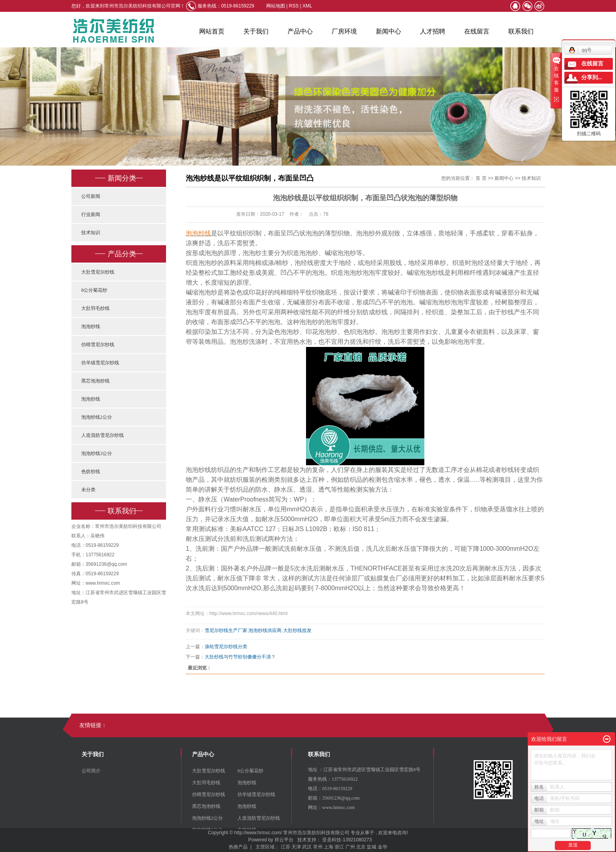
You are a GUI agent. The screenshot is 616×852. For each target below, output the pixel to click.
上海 (329, 847)
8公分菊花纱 (94, 290)
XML (307, 6)
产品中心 (300, 31)
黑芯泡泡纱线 (95, 381)
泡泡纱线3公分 (97, 453)
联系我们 (521, 31)
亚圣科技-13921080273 (347, 840)
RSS (294, 6)
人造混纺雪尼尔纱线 (103, 435)
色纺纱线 (91, 472)
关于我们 (256, 31)
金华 (383, 847)
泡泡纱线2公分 (97, 417)
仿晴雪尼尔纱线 (98, 345)
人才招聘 (433, 31)
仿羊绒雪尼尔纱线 (100, 363)
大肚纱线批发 (297, 630)
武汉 (307, 847)
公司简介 (91, 771)
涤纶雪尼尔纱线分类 (226, 647)
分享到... (592, 77)
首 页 (481, 178)
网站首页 (212, 31)
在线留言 (477, 31)
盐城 (371, 847)
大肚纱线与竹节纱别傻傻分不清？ (240, 657)
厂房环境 (344, 31)
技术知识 (91, 233)
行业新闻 (91, 214)
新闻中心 (388, 31)
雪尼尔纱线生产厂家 (226, 630)
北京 (361, 847)
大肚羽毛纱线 (95, 308)
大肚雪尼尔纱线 (98, 272)
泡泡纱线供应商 (265, 630)
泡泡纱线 (91, 326)
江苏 (286, 847)
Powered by (259, 840)
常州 (318, 847)
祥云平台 (284, 840)
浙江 (339, 847)
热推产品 (238, 847)
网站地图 (276, 6)
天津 (296, 847)
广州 (350, 847)
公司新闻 (91, 196)
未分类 (88, 490)
